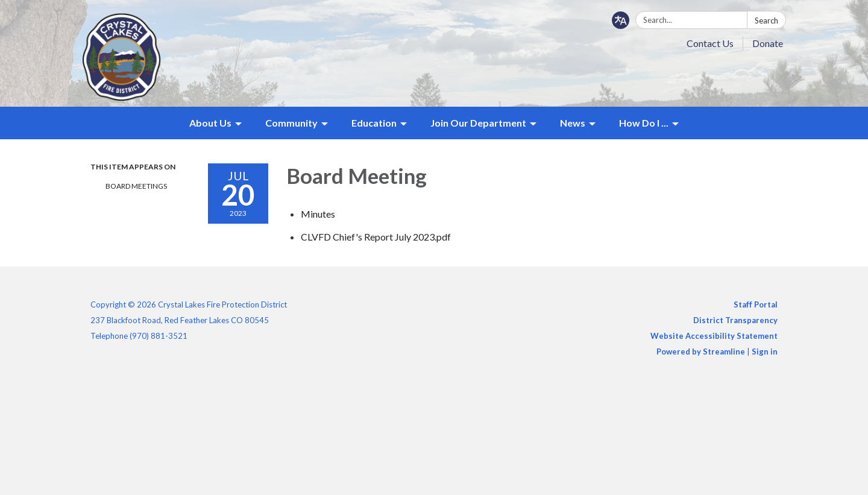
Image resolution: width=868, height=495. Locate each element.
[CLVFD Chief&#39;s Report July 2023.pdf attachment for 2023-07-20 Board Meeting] (376, 237)
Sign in (765, 352)
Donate (768, 43)
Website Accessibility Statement (714, 336)
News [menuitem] (573, 123)
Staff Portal (756, 304)
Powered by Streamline (701, 352)
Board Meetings (136, 186)
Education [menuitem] (374, 123)
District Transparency (735, 320)
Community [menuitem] (291, 123)
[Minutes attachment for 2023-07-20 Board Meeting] (318, 214)
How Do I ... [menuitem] (644, 123)
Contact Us (710, 43)
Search (766, 20)
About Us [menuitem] (210, 123)
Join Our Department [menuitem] (478, 123)
